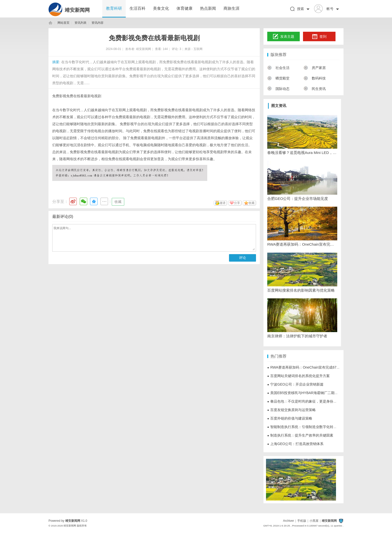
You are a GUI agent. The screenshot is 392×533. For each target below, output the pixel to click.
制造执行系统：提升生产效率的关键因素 (300, 435)
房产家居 (315, 68)
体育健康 (184, 8)
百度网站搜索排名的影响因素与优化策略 (301, 290)
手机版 (302, 521)
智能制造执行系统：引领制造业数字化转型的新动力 (309, 427)
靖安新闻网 (77, 10)
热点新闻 (208, 8)
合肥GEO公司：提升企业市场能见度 (298, 199)
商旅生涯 (231, 8)
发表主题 (284, 37)
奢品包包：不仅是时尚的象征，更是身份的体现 (305, 401)
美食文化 (161, 8)
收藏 (118, 202)
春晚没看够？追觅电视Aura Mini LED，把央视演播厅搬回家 (302, 153)
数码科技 (315, 78)
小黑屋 (314, 521)
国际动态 (278, 89)
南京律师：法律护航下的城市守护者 (297, 336)
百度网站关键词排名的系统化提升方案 (298, 376)
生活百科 (137, 8)
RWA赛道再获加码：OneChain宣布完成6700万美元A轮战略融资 (302, 244)
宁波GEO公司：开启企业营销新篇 (295, 384)
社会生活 (278, 68)
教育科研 (114, 8)
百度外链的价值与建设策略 (290, 418)
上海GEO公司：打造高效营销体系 (295, 444)
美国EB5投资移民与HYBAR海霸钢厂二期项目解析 (308, 393)
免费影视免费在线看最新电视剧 (77, 96)
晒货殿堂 (278, 78)
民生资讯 (315, 89)
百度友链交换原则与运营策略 (291, 410)
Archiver (288, 521)
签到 (319, 37)
